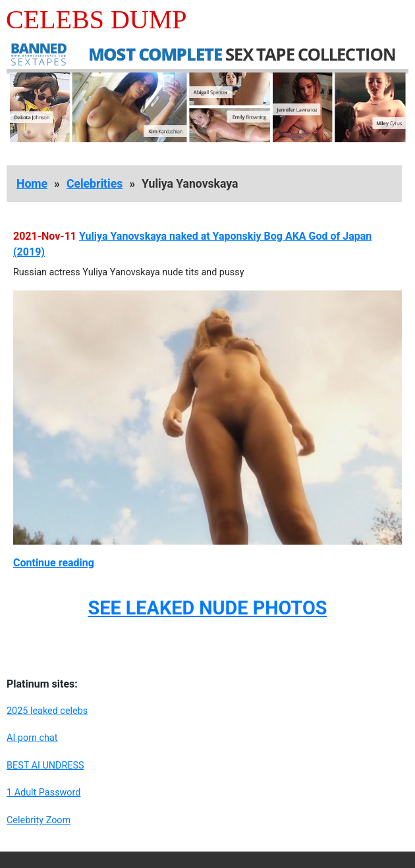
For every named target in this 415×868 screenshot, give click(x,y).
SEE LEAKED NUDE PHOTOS (207, 608)
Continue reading (54, 563)
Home (32, 184)
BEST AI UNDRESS (45, 766)
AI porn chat (32, 738)
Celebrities (95, 184)
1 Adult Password (43, 793)
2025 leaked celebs (47, 711)
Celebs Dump (97, 19)
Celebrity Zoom (39, 820)
